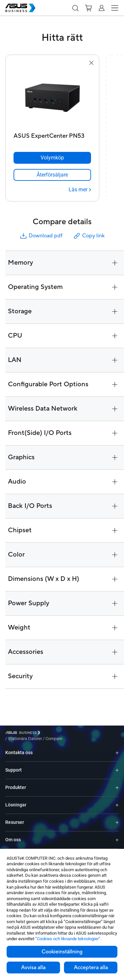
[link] (52, 175)
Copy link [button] (89, 236)
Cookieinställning (62, 952)
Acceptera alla (91, 968)
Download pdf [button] (41, 236)
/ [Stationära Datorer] (61, 734)
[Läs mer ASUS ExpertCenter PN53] (80, 190)
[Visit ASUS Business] (24, 734)
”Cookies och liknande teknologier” (68, 939)
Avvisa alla (33, 968)
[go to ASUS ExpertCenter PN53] (52, 98)
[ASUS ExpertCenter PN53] (52, 134)
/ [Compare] (90, 734)
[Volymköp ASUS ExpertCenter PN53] (52, 158)
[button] (75, 8)
